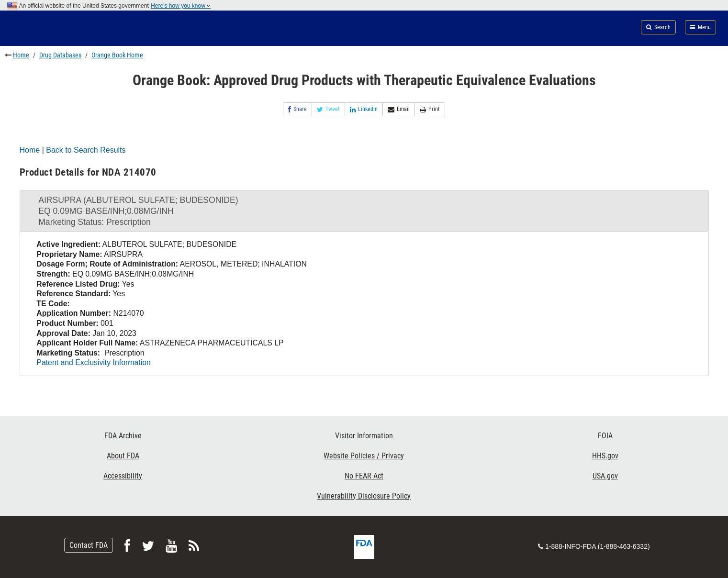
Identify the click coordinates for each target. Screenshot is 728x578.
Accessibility (123, 476)
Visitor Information (364, 436)
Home (21, 55)
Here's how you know (181, 6)
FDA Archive (123, 436)
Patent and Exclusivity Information (93, 362)
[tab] (364, 211)
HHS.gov (605, 456)
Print (430, 109)
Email (399, 109)
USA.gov (605, 476)
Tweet (328, 109)
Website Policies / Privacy (364, 456)
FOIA (605, 436)
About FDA (123, 456)
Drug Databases (60, 55)
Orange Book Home (117, 55)
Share (297, 109)
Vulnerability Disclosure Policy (364, 496)
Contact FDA (89, 545)
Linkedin (364, 109)
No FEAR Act (364, 476)
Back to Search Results (86, 150)
